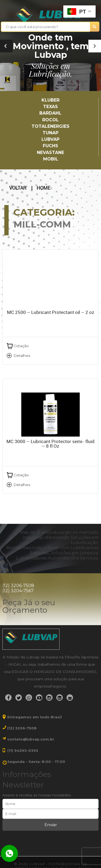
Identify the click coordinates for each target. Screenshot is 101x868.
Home (43, 188)
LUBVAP (50, 139)
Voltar (18, 188)
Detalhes (22, 356)
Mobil (51, 159)
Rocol (50, 120)
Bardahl (50, 113)
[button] (95, 46)
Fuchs (50, 146)
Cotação (21, 346)
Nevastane (50, 153)
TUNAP (50, 133)
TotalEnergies (50, 126)
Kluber (50, 100)
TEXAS (50, 107)
